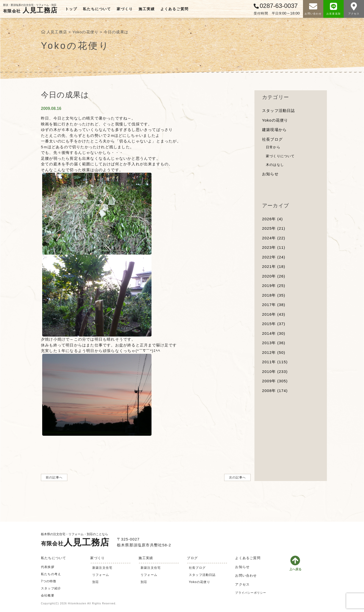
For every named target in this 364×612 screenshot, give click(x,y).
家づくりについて (280, 156)
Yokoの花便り (275, 120)
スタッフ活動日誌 (279, 111)
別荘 (96, 582)
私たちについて (97, 9)
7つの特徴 (49, 581)
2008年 (275, 391)
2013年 (274, 343)
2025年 (274, 228)
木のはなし (275, 165)
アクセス (242, 584)
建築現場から (274, 130)
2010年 (275, 371)
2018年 (274, 295)
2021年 (274, 266)
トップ (71, 9)
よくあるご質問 (175, 9)
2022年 (274, 257)
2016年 (274, 314)
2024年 (274, 238)
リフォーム (101, 575)
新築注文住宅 (102, 568)
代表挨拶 (48, 567)
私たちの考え (51, 574)
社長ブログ (272, 139)
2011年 (275, 362)
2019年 (274, 286)
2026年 (272, 219)
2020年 (274, 276)
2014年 (274, 333)
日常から (273, 147)
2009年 (275, 381)
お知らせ (270, 174)
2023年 (274, 247)
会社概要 (48, 595)
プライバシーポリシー (251, 593)
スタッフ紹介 (51, 588)
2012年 (274, 352)
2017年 (274, 305)
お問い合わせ (246, 575)
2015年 (274, 324)
